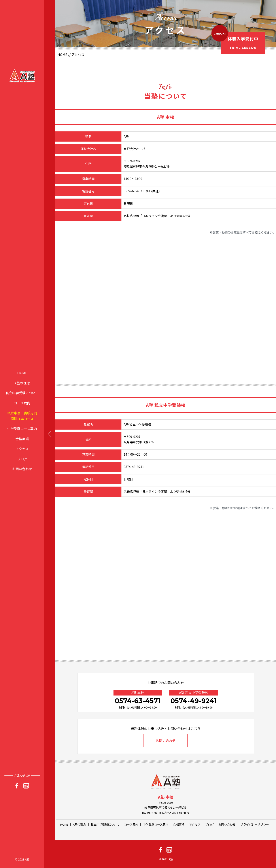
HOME (22, 373)
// (69, 54)
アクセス (22, 449)
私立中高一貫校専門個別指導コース (22, 416)
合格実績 (22, 439)
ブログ (22, 459)
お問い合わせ (22, 469)
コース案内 (22, 403)
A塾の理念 (22, 383)
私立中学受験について (22, 393)
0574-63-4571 (138, 701)
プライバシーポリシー (255, 824)
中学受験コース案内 (22, 429)
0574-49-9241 (194, 701)
